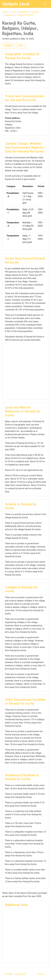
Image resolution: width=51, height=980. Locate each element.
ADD (20, 46)
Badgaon (10, 15)
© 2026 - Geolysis (15, 974)
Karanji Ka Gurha (25, 15)
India (14, 12)
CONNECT (9, 46)
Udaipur (35, 12)
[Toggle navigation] (45, 4)
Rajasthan (24, 12)
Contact (41, 974)
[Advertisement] (26, 370)
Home (5, 12)
